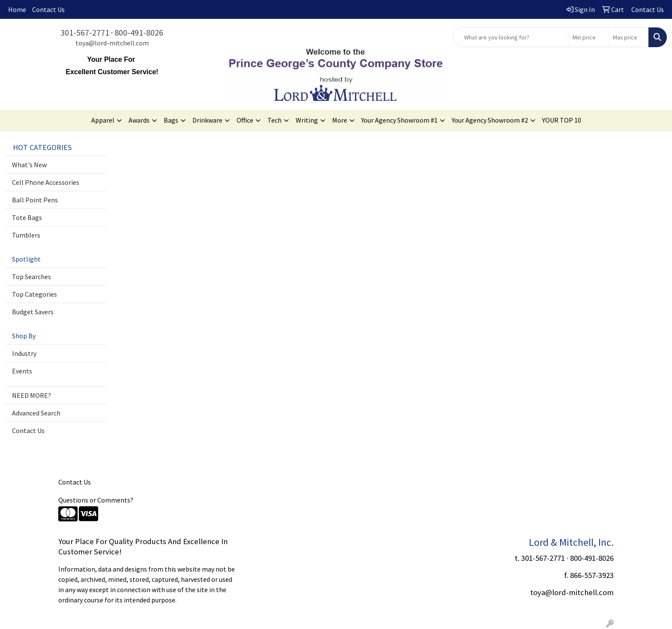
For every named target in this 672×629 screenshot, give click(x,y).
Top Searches (31, 277)
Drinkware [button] (207, 120)
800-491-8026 (139, 32)
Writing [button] (307, 120)
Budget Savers (33, 312)
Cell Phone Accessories (46, 182)
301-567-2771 (85, 32)
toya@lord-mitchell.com (112, 43)
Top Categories (34, 294)
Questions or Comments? (96, 500)
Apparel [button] (103, 120)
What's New (29, 165)
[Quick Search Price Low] (588, 37)
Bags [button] (171, 120)
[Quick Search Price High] (628, 37)
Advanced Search (36, 413)
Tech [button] (274, 120)
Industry (24, 353)
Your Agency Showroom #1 (399, 120)
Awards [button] (139, 120)
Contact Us (48, 9)
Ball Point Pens (35, 200)
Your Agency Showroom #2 (490, 120)
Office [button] (245, 120)
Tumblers (26, 235)
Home (17, 9)
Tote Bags (27, 217)
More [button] (340, 120)
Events (22, 371)
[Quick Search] (511, 37)
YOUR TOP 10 (562, 120)
